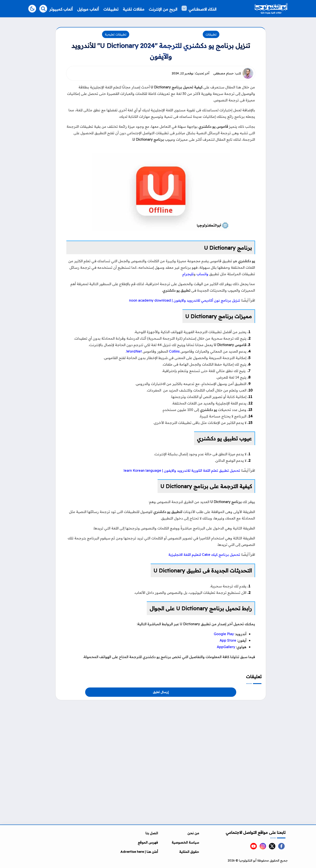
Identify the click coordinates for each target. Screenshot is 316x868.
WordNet (134, 351)
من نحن (193, 833)
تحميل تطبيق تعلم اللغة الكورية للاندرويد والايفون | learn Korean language (182, 470)
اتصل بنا (152, 833)
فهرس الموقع (148, 842)
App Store (228, 640)
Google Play (224, 634)
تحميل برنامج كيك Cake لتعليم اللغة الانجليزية (204, 555)
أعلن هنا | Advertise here (139, 852)
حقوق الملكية (189, 852)
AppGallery (226, 647)
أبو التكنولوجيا (248, 860)
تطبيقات (211, 34)
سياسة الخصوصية (185, 842)
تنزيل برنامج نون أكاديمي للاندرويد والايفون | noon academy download (185, 300)
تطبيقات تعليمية (116, 34)
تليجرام (188, 274)
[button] (32, 9)
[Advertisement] (161, 731)
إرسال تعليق (161, 692)
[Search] (43, 9)
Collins (174, 351)
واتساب (202, 274)
